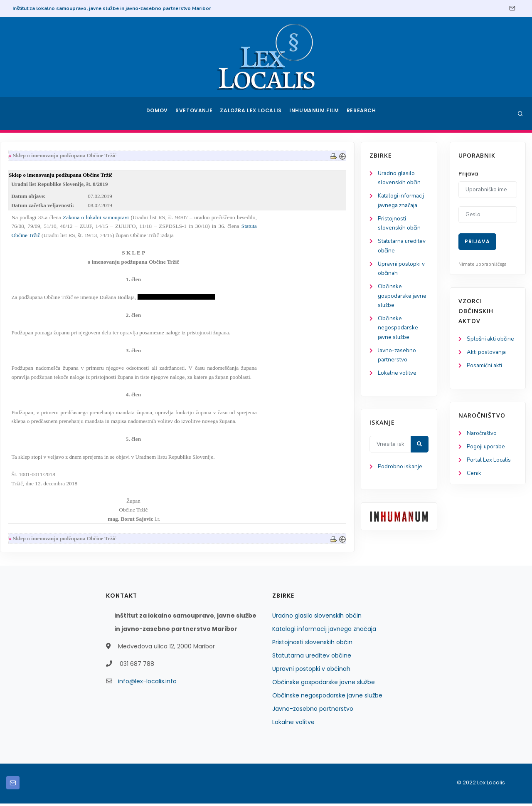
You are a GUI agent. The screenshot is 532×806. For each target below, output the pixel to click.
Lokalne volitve (43, 380)
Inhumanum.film (315, 114)
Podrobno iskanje (46, 475)
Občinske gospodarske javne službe (48, 300)
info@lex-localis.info (147, 684)
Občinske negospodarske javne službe (44, 333)
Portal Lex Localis (490, 462)
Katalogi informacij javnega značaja (324, 631)
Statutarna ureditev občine (312, 658)
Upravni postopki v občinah (311, 671)
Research (362, 114)
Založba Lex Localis (254, 114)
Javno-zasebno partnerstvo (313, 711)
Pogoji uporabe (486, 449)
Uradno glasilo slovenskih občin (317, 618)
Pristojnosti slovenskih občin (312, 645)
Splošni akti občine (491, 339)
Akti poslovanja (487, 353)
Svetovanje (197, 114)
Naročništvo (482, 435)
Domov (158, 114)
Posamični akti (485, 367)
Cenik (474, 476)
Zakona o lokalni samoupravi (187, 219)
